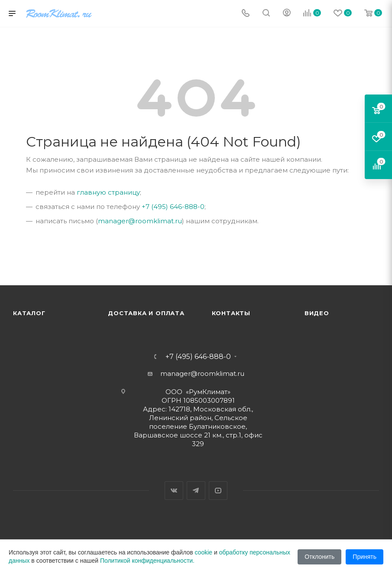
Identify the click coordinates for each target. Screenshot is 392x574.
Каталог (29, 313)
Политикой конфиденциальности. (147, 561)
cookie (204, 552)
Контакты (231, 313)
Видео (317, 313)
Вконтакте (174, 491)
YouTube (218, 491)
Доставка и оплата (146, 313)
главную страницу (108, 192)
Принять (364, 557)
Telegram (196, 491)
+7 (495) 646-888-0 (173, 207)
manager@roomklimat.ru (140, 221)
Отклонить (319, 557)
